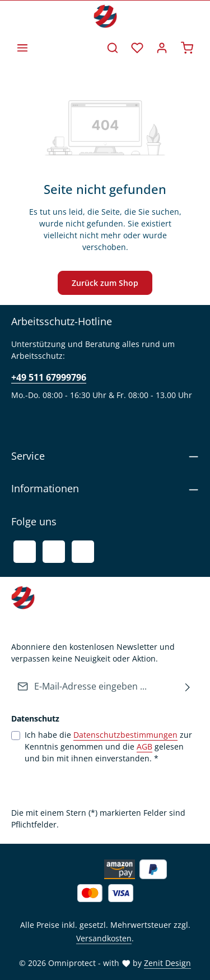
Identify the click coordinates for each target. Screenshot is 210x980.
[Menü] (22, 48)
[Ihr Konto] (162, 48)
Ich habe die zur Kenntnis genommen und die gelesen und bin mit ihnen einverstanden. (108, 746)
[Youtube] (54, 552)
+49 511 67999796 (49, 377)
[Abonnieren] (188, 686)
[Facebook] (25, 552)
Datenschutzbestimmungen (125, 735)
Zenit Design (167, 963)
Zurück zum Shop (105, 283)
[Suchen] (113, 48)
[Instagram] (83, 552)
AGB (144, 746)
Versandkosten (104, 938)
